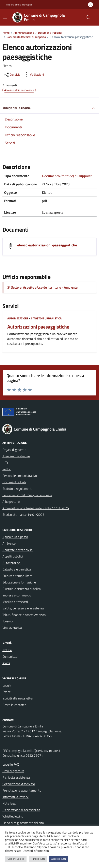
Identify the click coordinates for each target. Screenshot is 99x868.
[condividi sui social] (12, 75)
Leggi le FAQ (11, 764)
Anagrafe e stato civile (18, 550)
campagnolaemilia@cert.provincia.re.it (35, 751)
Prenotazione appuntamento (22, 790)
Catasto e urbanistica (46, 318)
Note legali (10, 803)
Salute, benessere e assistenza (23, 608)
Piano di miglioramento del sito (23, 823)
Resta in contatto (14, 705)
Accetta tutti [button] (59, 859)
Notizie (7, 650)
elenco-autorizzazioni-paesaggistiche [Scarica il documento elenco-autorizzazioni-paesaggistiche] (47, 245)
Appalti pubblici (13, 556)
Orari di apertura (13, 771)
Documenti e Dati (14, 482)
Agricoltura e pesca (15, 537)
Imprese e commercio (17, 595)
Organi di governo (14, 450)
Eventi (7, 692)
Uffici (6, 463)
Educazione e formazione (19, 582)
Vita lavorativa (12, 628)
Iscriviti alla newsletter (18, 698)
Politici (7, 469)
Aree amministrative (16, 456)
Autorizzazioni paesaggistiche (38, 327)
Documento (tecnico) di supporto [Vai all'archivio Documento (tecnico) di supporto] (67, 176)
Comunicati (10, 656)
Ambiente (9, 543)
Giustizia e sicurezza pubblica (22, 589)
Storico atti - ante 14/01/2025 (23, 515)
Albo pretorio (11, 502)
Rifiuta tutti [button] (38, 859)
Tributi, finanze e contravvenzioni (24, 615)
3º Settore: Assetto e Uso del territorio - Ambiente (42, 287)
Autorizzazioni (18, 318)
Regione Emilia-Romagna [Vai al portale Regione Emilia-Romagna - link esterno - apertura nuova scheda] (19, 5)
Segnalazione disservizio (19, 784)
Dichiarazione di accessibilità (21, 810)
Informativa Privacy (15, 797)
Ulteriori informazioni (36, 851)
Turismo (7, 621)
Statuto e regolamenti (17, 489)
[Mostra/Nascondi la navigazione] (5, 17)
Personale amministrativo (20, 476)
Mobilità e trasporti (15, 602)
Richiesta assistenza (16, 777)
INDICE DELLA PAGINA (49, 108)
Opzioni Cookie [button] (16, 859)
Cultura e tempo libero (17, 576)
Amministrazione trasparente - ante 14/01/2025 (36, 508)
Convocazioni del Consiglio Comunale (27, 495)
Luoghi (7, 685)
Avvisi (6, 663)
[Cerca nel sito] (88, 17)
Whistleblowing (13, 816)
